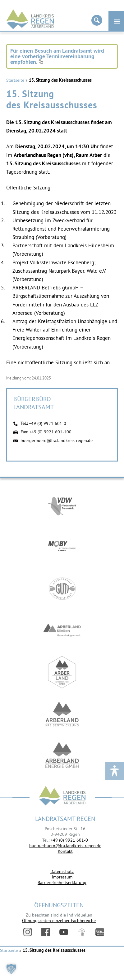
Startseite (15, 80)
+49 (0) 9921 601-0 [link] (69, 840)
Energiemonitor (100, 932)
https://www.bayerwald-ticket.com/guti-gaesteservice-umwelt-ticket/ (62, 589)
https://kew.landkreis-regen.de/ (62, 714)
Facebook (46, 932)
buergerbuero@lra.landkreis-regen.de (57, 440)
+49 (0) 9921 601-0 (48, 423)
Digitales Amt (82, 932)
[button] (11, 969)
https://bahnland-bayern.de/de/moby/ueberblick (62, 547)
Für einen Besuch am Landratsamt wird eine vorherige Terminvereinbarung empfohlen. (57, 56)
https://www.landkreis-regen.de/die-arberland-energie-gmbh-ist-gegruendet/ (62, 756)
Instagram (28, 932)
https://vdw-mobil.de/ (62, 505)
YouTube (64, 932)
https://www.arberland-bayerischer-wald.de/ (62, 672)
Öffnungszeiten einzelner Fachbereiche (59, 921)
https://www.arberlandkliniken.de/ (62, 630)
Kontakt (65, 851)
